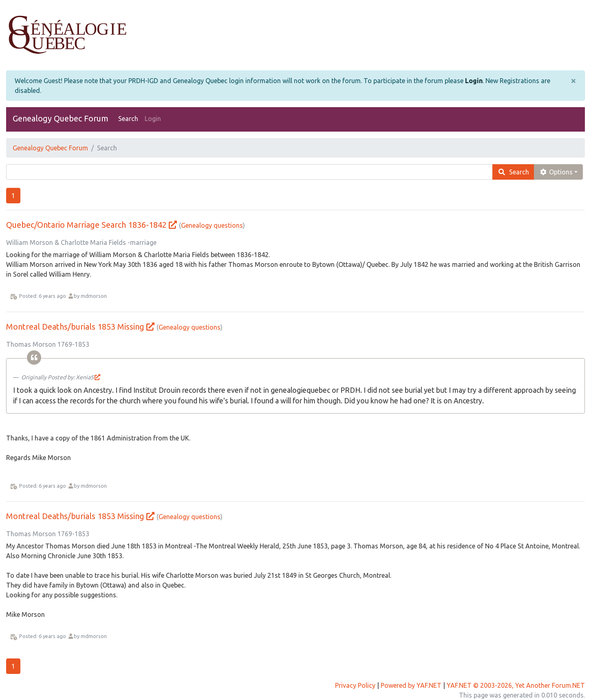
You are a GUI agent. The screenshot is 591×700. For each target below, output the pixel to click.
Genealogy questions (212, 225)
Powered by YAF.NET (411, 685)
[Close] (573, 81)
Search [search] (513, 172)
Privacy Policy (355, 685)
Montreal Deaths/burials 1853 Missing (75, 327)
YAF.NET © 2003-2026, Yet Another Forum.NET (516, 685)
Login (474, 81)
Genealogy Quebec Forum (61, 118)
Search (128, 119)
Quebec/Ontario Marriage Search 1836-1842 (86, 225)
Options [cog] (556, 172)
